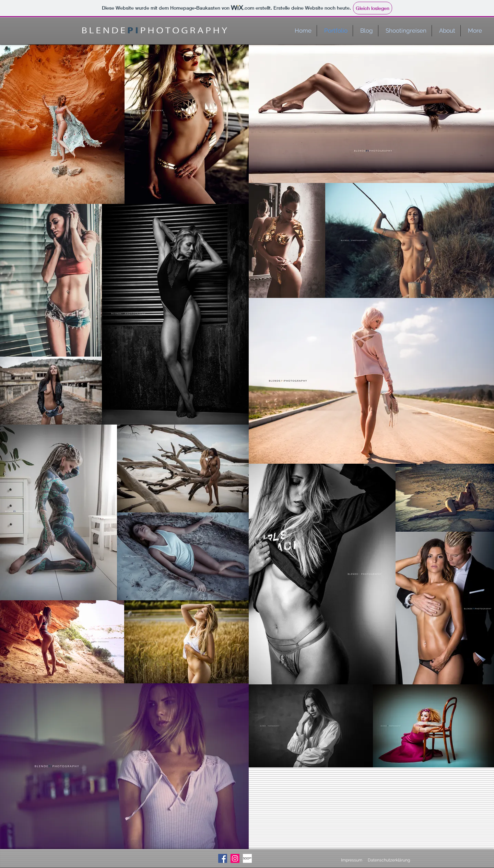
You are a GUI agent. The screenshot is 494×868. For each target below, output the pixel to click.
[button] (405, 31)
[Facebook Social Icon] (223, 858)
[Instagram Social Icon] (235, 858)
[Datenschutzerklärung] (389, 860)
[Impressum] (349, 860)
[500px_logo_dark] (247, 858)
